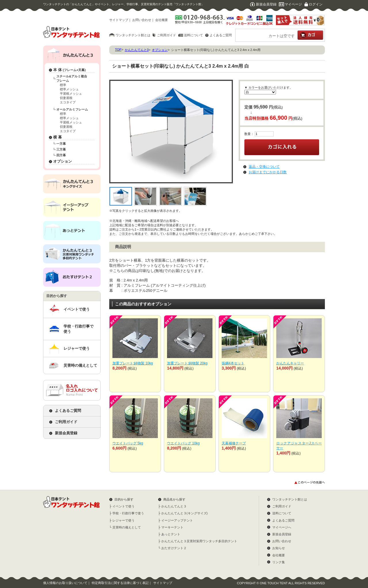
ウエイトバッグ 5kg (128, 443)
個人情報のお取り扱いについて (65, 583)
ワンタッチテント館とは (133, 35)
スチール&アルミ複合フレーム (72, 78)
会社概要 (162, 20)
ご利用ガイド (166, 35)
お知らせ (279, 548)
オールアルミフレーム (72, 109)
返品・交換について (264, 167)
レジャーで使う (77, 348)
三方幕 (61, 149)
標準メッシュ (69, 89)
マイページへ (282, 527)
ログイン (316, 4)
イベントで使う (77, 309)
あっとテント (171, 534)
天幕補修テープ (234, 443)
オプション (63, 161)
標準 (63, 85)
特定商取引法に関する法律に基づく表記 (120, 583)
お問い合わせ (142, 20)
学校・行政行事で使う (78, 329)
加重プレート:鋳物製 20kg (187, 363)
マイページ (293, 4)
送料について (193, 35)
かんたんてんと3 (137, 50)
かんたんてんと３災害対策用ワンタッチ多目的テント (199, 541)
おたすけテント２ (174, 548)
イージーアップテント (177, 520)
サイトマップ (119, 20)
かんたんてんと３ (174, 506)
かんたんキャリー (290, 363)
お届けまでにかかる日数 (268, 172)
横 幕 (57, 137)
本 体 (69, 70)
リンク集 (279, 562)
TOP (118, 50)
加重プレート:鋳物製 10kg (133, 363)
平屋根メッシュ (71, 94)
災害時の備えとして (80, 365)
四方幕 (61, 155)
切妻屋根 (66, 98)
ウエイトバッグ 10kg (183, 443)
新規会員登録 (266, 4)
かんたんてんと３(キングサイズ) (184, 513)
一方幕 (61, 144)
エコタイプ (68, 102)
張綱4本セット (233, 363)
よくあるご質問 (221, 35)
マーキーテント (172, 527)
